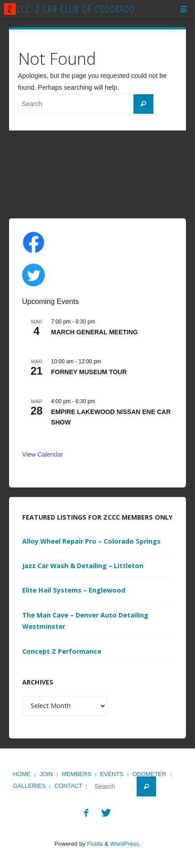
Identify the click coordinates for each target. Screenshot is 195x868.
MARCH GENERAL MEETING (95, 332)
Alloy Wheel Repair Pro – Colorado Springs (91, 541)
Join (46, 774)
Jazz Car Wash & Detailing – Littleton (83, 566)
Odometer (150, 774)
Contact (68, 786)
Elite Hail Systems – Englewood (74, 590)
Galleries (29, 786)
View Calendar (43, 454)
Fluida (94, 844)
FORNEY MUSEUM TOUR (89, 372)
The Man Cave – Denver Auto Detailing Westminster (85, 621)
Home (22, 774)
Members (76, 774)
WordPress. (125, 844)
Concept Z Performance (62, 651)
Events (112, 774)
